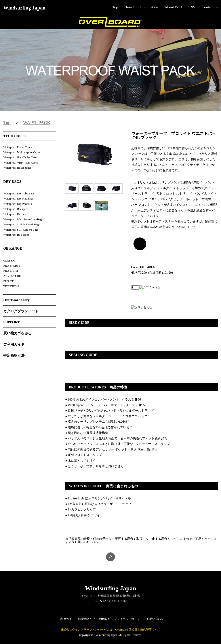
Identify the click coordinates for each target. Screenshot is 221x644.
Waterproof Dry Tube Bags (19, 193)
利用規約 (105, 619)
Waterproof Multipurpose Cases (22, 152)
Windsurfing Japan (24, 8)
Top (115, 7)
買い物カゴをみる (17, 333)
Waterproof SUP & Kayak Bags (22, 224)
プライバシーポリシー (128, 619)
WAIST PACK (37, 123)
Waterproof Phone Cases (17, 147)
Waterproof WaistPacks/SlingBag (23, 219)
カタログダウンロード (21, 311)
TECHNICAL (11, 286)
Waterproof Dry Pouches (18, 204)
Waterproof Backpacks (16, 209)
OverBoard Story (16, 300)
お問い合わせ (155, 619)
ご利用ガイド (14, 344)
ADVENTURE (12, 276)
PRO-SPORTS (12, 266)
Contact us (210, 7)
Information (149, 7)
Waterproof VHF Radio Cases (21, 163)
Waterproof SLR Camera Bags (21, 230)
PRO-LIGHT (11, 271)
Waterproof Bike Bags (16, 235)
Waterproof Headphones (17, 168)
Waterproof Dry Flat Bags (18, 199)
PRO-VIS (9, 281)
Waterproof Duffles (14, 214)
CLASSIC (9, 261)
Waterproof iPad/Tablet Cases (20, 157)
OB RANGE (13, 248)
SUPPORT (11, 322)
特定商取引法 (14, 355)
